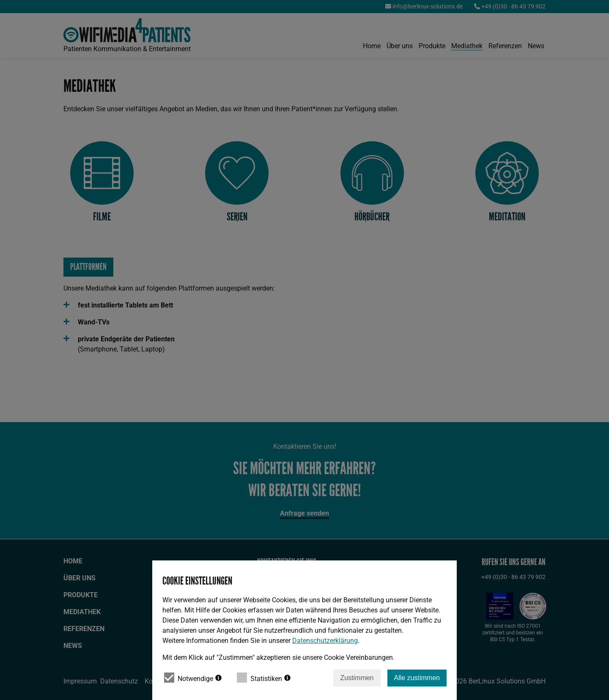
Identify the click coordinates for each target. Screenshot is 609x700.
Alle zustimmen (417, 678)
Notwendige (193, 678)
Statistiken (264, 678)
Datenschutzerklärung (325, 641)
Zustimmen (357, 678)
